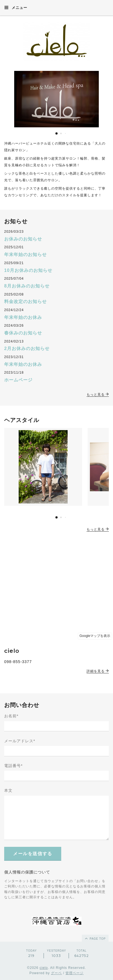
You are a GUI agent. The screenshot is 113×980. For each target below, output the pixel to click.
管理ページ (74, 973)
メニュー (16, 8)
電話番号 (13, 766)
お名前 (11, 716)
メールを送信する (33, 854)
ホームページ (18, 380)
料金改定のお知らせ (25, 302)
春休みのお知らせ (23, 333)
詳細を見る (98, 671)
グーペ (56, 973)
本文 (8, 790)
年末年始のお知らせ (25, 255)
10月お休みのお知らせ (28, 270)
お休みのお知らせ (23, 239)
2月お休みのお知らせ (27, 348)
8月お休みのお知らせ (27, 286)
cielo (44, 968)
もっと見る (98, 395)
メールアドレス (20, 741)
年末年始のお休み (23, 317)
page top (95, 938)
